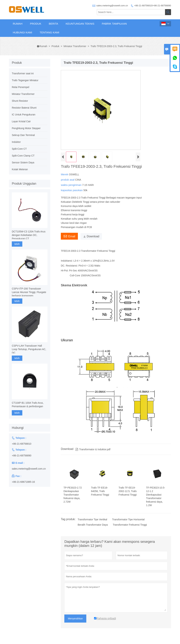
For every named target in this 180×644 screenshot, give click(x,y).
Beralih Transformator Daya (93, 525)
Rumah (18, 24)
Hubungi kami (22, 32)
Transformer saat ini (23, 73)
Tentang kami (49, 32)
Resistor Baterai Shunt (24, 108)
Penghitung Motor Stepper (26, 128)
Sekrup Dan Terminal (23, 135)
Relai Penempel (20, 87)
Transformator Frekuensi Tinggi (130, 525)
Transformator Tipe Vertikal (92, 519)
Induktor (16, 142)
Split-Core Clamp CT (23, 156)
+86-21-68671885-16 (23, 482)
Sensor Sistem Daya (23, 162)
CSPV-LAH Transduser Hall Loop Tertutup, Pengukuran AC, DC (29, 349)
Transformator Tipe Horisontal (128, 519)
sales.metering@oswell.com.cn (112, 6)
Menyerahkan (75, 619)
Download (91, 236)
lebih (17, 244)
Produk (36, 24)
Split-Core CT (19, 149)
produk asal (68, 180)
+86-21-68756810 (22, 444)
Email (69, 236)
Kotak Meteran (20, 169)
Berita (54, 24)
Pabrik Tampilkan (114, 24)
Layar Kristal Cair (21, 121)
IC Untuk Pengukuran (24, 115)
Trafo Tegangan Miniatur (25, 80)
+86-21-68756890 (22, 456)
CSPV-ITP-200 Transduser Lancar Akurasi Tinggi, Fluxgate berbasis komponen (29, 292)
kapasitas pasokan (72, 190)
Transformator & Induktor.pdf (93, 449)
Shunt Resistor (20, 101)
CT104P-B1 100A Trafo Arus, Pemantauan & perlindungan (28, 405)
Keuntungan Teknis (80, 24)
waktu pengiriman (72, 185)
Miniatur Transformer (75, 46)
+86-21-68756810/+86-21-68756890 (153, 6)
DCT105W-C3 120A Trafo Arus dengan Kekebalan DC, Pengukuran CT (29, 235)
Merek (65, 174)
